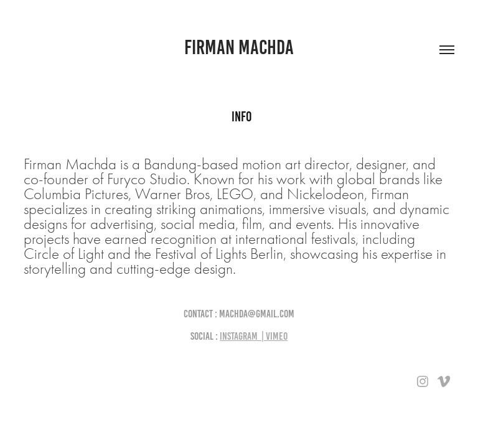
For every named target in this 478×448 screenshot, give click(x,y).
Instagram (239, 336)
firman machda (239, 47)
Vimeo (277, 336)
